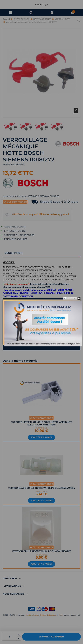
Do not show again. (72, 298)
